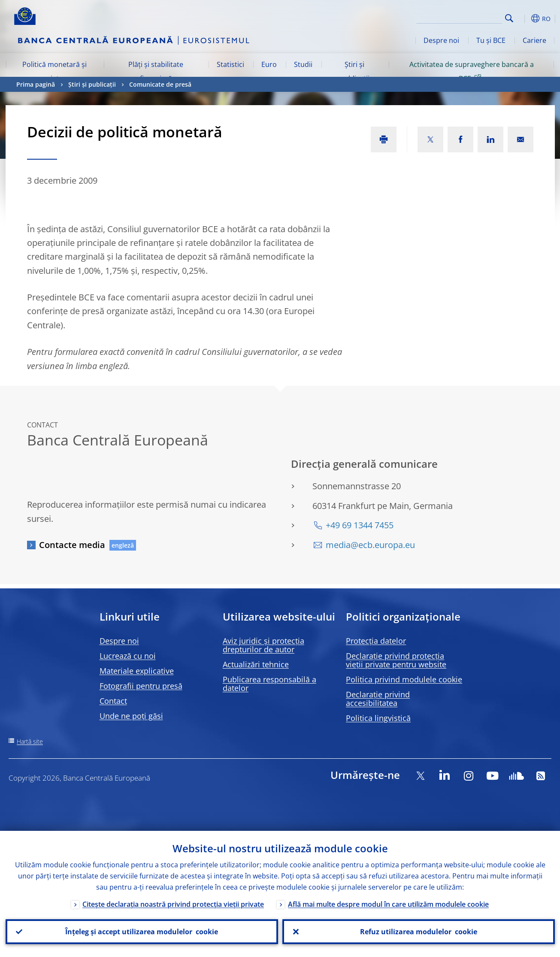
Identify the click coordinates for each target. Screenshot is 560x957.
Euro (269, 64)
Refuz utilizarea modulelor (419, 932)
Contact (113, 701)
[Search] (459, 17)
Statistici (230, 64)
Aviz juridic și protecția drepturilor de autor (263, 645)
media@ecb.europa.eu (370, 545)
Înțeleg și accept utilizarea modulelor (142, 932)
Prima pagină (36, 84)
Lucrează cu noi (128, 656)
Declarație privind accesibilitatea (378, 699)
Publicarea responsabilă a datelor (269, 684)
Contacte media (72, 545)
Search (509, 18)
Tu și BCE (491, 40)
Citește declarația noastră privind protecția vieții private (173, 904)
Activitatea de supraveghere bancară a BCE (472, 71)
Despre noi (441, 40)
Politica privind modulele (404, 679)
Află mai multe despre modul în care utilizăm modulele (388, 904)
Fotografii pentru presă (141, 686)
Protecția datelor (376, 641)
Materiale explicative (137, 671)
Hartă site (30, 741)
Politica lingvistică (378, 718)
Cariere (534, 40)
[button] (525, 18)
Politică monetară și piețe (54, 71)
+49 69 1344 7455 (360, 525)
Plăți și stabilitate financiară (156, 71)
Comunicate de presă (160, 84)
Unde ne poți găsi (131, 716)
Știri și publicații (355, 71)
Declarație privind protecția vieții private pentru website (396, 660)
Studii (303, 64)
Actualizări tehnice (256, 664)
